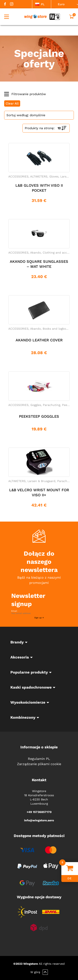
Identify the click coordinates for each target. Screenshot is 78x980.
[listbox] (42, 4)
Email (14, 611)
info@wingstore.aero (39, 820)
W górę (39, 972)
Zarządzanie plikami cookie (39, 764)
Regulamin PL (39, 759)
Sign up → (39, 618)
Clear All (12, 103)
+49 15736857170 (39, 812)
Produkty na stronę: (40, 128)
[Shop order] (39, 115)
